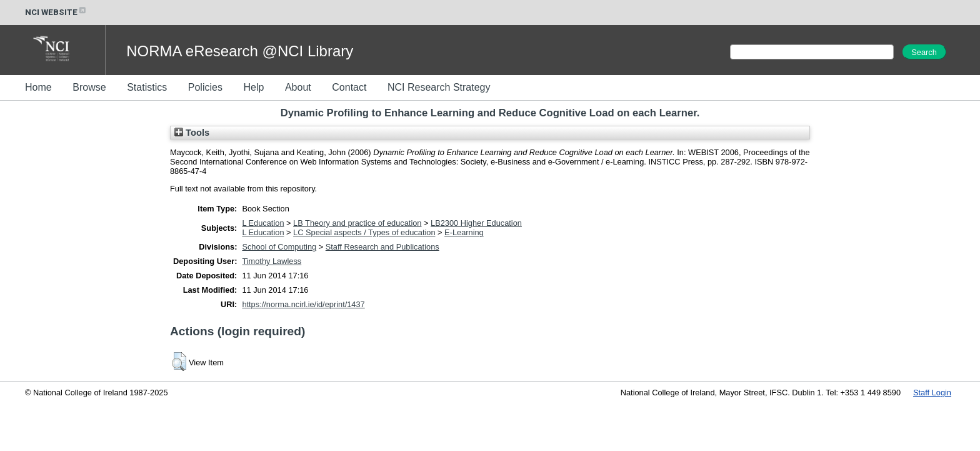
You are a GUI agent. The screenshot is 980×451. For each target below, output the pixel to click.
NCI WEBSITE (56, 12)
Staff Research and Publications (382, 247)
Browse (89, 87)
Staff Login (932, 393)
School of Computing (279, 247)
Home (38, 87)
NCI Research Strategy (439, 87)
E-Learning (464, 232)
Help (253, 87)
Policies (205, 87)
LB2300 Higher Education (476, 223)
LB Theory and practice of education (357, 223)
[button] (179, 362)
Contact (349, 87)
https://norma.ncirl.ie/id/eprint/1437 (303, 304)
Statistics (147, 87)
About (298, 87)
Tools (192, 133)
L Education (263, 223)
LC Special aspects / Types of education (364, 232)
